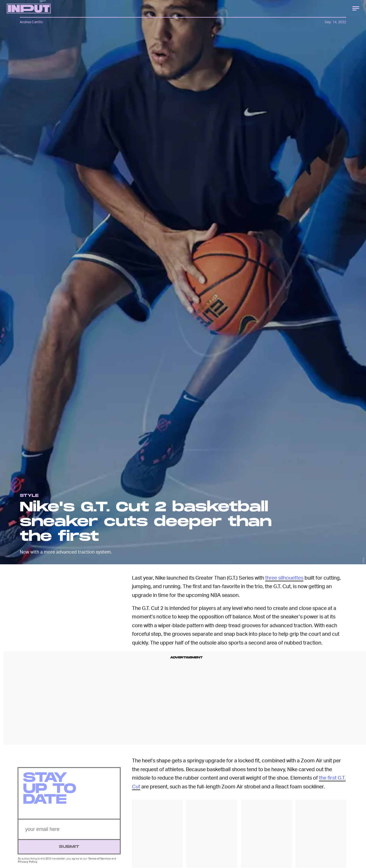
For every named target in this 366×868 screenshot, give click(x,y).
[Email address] (69, 832)
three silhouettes (284, 577)
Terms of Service (99, 861)
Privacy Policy (28, 864)
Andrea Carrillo (31, 22)
